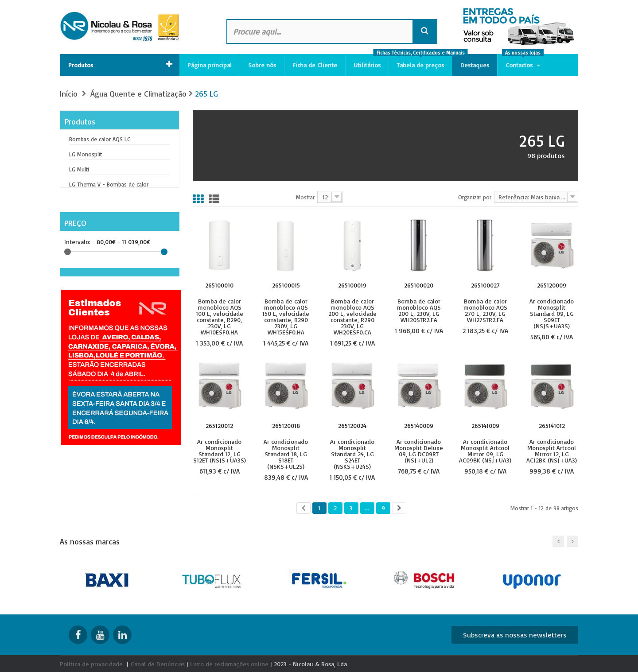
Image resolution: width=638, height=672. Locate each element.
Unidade (93, 293)
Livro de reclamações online (229, 664)
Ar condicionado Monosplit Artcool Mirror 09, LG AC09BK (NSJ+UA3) (485, 451)
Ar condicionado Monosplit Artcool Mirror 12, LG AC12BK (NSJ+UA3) (552, 451)
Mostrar (305, 197)
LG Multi (79, 169)
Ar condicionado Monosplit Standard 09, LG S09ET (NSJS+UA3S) (552, 313)
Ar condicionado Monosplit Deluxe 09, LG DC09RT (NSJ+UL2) (419, 451)
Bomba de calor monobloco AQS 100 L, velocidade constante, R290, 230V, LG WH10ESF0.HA (220, 316)
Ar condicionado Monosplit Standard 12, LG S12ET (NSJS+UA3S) (220, 451)
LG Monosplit (86, 154)
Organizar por (475, 197)
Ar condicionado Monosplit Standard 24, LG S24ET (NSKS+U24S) (352, 454)
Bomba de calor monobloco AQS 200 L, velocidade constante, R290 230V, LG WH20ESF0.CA (352, 316)
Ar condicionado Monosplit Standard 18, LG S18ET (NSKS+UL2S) (286, 454)
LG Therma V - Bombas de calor (109, 184)
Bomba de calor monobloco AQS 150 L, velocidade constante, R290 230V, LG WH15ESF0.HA (286, 316)
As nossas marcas (90, 541)
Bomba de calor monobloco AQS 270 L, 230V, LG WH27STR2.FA (485, 310)
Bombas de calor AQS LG (100, 139)
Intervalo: (77, 237)
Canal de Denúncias (158, 664)
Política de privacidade (91, 664)
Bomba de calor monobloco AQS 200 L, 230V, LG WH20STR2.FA (419, 310)
